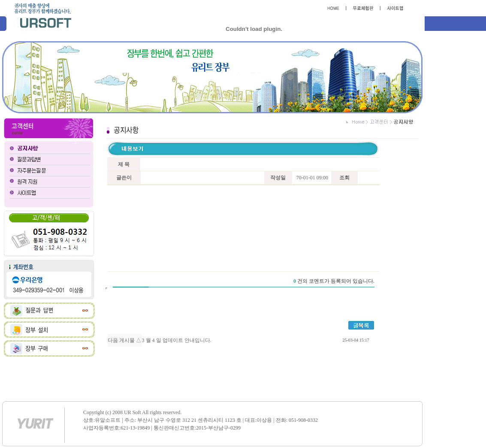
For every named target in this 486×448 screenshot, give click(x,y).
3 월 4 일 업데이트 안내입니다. (177, 340)
